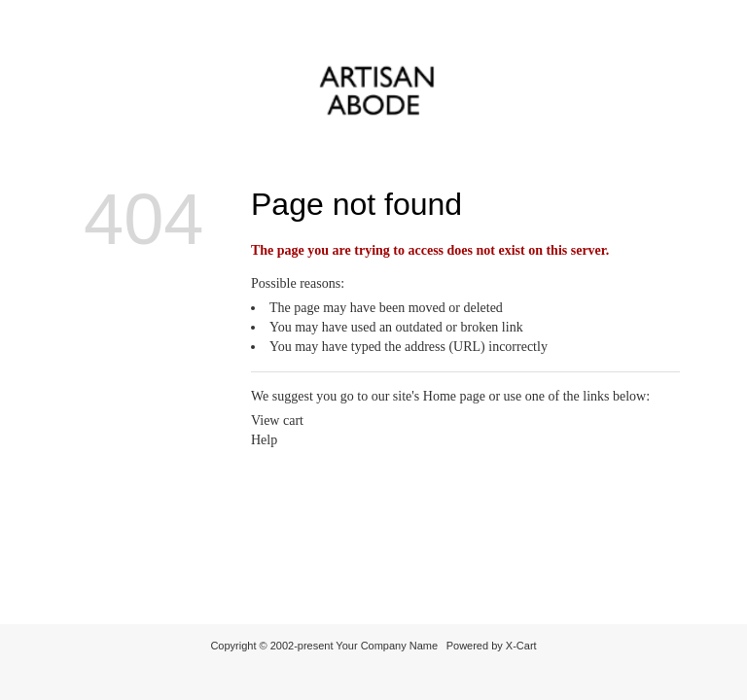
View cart (277, 420)
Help (264, 440)
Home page (454, 396)
